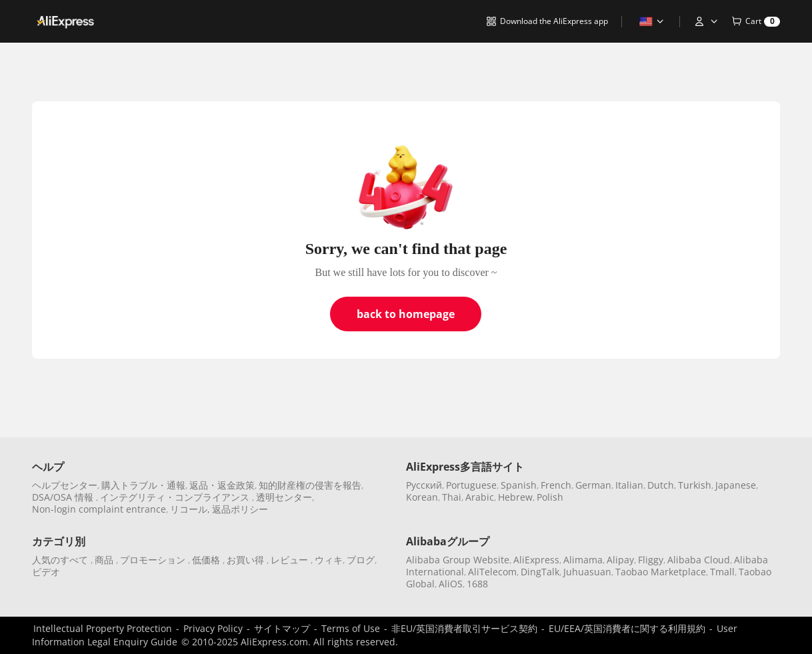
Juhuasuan (587, 572)
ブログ (361, 560)
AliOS (451, 584)
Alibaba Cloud (699, 560)
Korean (422, 497)
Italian (629, 485)
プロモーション (154, 560)
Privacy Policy (213, 628)
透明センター (284, 497)
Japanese (736, 485)
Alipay (620, 560)
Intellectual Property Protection (103, 628)
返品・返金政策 (222, 485)
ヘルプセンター (65, 485)
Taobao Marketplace (661, 572)
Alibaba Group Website (458, 560)
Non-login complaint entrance (99, 509)
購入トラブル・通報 (143, 485)
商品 (105, 560)
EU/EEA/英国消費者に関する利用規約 (627, 628)
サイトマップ (282, 628)
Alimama (583, 560)
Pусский (424, 485)
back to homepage (406, 314)
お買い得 (247, 560)
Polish (550, 497)
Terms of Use (351, 628)
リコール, (190, 509)
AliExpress (536, 560)
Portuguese (471, 485)
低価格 (207, 560)
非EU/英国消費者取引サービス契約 (464, 628)
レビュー (291, 560)
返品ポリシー (240, 509)
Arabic (480, 497)
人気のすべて (61, 560)
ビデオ (46, 572)
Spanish (519, 485)
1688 (477, 584)
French (556, 485)
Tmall (722, 572)
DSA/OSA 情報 (64, 497)
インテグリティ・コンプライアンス (176, 497)
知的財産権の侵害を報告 (310, 485)
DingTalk (540, 572)
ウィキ (329, 560)
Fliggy (651, 560)
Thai (452, 497)
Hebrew (515, 497)
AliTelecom (492, 572)
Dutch (661, 485)
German (593, 485)
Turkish (695, 485)
